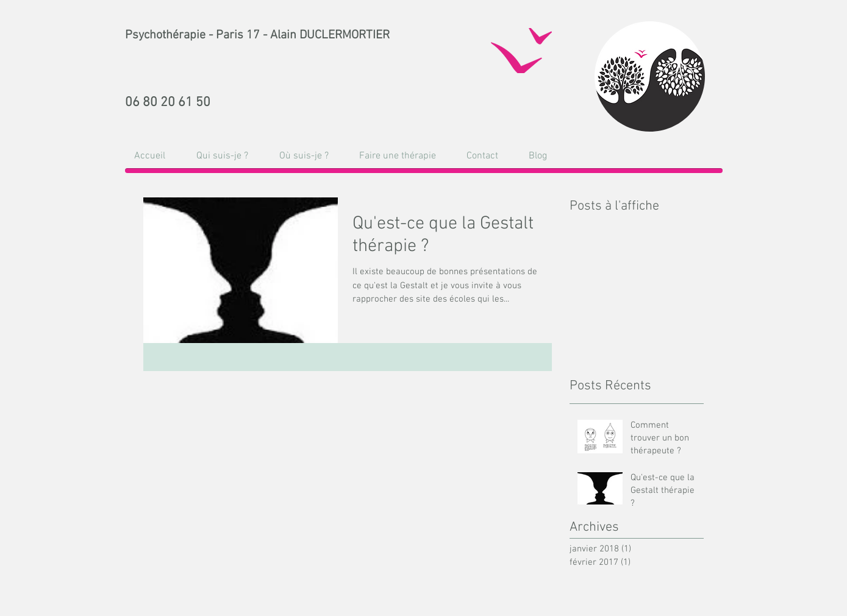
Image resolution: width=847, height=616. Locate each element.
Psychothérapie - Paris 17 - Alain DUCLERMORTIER (257, 35)
